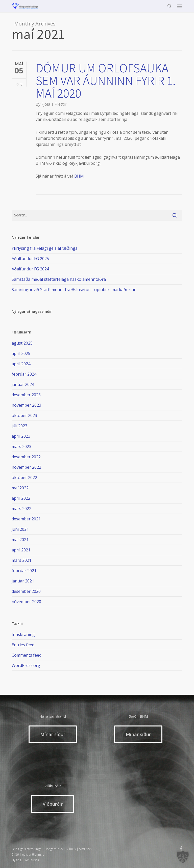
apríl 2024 (21, 364)
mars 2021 (21, 560)
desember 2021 (26, 519)
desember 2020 (26, 591)
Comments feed (27, 655)
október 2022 (24, 478)
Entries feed (23, 645)
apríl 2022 (21, 498)
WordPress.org (26, 665)
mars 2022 (21, 509)
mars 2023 (21, 446)
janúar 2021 (23, 581)
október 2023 (24, 415)
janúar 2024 (23, 384)
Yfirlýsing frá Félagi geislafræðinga (45, 248)
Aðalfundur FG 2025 (30, 259)
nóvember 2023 (26, 405)
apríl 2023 (21, 436)
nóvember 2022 (26, 467)
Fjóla (46, 104)
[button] (180, 6)
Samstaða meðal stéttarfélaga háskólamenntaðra (59, 279)
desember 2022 (26, 457)
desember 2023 (26, 395)
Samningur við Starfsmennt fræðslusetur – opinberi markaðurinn (74, 290)
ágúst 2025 (22, 343)
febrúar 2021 (24, 571)
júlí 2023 (19, 426)
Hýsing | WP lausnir (26, 860)
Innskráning (23, 634)
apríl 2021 (21, 550)
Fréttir (60, 104)
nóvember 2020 (26, 602)
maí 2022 (20, 488)
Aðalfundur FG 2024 (30, 269)
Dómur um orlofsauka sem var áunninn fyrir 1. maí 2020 (106, 80)
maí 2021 (20, 540)
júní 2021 (20, 529)
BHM (79, 176)
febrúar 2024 (24, 374)
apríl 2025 (21, 353)
